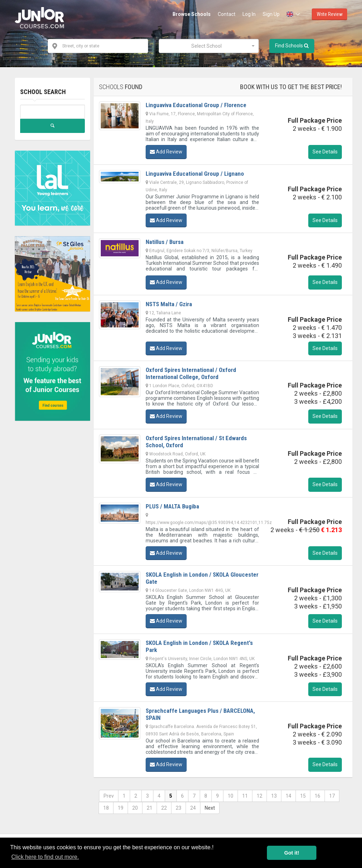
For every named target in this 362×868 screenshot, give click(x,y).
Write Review (330, 14)
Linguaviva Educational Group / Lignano (195, 174)
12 (259, 796)
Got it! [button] (292, 853)
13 (274, 796)
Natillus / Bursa (165, 242)
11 (245, 796)
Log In (249, 14)
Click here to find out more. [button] (45, 857)
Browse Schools (192, 14)
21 (150, 808)
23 (179, 808)
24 (193, 808)
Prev (109, 796)
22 (164, 808)
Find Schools (292, 46)
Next (210, 808)
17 (332, 796)
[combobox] (209, 46)
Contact (227, 14)
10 (230, 796)
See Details (325, 152)
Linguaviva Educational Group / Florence (196, 105)
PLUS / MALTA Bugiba (172, 506)
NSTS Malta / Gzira (169, 304)
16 (317, 796)
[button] (294, 14)
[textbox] (207, 46)
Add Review (166, 152)
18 (106, 808)
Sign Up (271, 14)
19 (121, 808)
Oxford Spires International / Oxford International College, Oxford (191, 373)
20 (135, 808)
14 (288, 796)
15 (303, 796)
